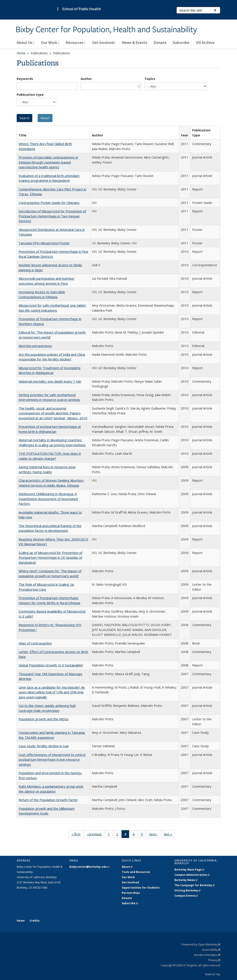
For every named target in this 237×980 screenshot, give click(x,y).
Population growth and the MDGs (44, 719)
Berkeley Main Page (189, 870)
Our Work (50, 43)
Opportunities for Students (141, 888)
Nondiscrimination (207, 955)
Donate (160, 43)
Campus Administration (192, 875)
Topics (150, 79)
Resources (76, 43)
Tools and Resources (136, 872)
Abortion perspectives (35, 346)
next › (155, 835)
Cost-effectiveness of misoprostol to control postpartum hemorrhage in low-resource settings (52, 759)
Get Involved (104, 43)
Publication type (30, 94)
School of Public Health (82, 9)
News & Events (135, 43)
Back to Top (213, 974)
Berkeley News (186, 880)
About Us (26, 43)
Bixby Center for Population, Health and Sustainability (106, 30)
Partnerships (131, 893)
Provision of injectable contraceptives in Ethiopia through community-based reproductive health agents (48, 162)
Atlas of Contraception (35, 643)
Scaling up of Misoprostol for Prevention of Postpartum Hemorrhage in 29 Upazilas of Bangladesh (50, 558)
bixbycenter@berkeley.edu (89, 867)
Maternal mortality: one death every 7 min (50, 381)
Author (86, 79)
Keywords (25, 79)
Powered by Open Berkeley (201, 944)
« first (77, 835)
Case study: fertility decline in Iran (44, 746)
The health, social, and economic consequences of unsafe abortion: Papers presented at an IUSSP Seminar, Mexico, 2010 (53, 413)
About (127, 867)
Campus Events (186, 896)
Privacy (214, 960)
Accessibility (211, 950)
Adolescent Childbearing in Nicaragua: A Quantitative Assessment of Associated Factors (48, 499)
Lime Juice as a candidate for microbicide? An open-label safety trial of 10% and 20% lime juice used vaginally (52, 692)
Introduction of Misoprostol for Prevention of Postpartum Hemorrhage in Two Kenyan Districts (52, 216)
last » (169, 835)
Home (21, 53)
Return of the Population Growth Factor (48, 800)
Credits (35, 921)
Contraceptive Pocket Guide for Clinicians (49, 203)
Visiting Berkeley (187, 890)
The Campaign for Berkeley (195, 885)
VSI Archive (205, 43)
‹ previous (96, 835)
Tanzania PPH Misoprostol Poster (44, 243)
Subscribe (181, 43)
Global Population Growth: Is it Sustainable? (51, 665)
